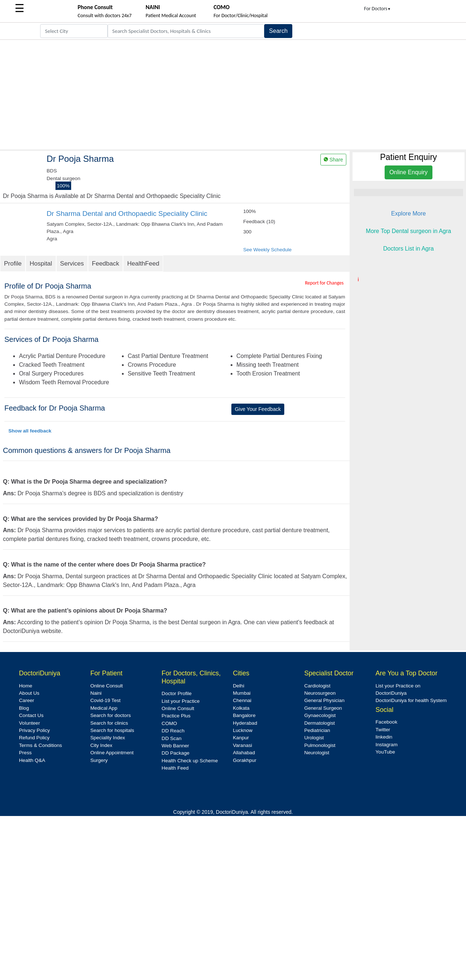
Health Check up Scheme (190, 761)
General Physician (324, 700)
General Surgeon (323, 708)
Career (27, 700)
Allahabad (244, 753)
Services (72, 264)
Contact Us (31, 715)
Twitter (383, 730)
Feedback (106, 264)
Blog (24, 708)
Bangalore (244, 715)
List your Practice (181, 701)
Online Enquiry (409, 172)
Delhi (238, 686)
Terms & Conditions (41, 745)
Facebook (386, 722)
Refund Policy (34, 738)
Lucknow (243, 730)
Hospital (41, 264)
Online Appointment (112, 753)
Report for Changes (324, 283)
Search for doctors (110, 715)
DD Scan (172, 738)
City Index (101, 745)
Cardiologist (317, 686)
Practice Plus (176, 716)
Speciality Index (107, 738)
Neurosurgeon (320, 693)
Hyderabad (245, 723)
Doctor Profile (177, 693)
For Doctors (378, 9)
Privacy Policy (34, 730)
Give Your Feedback (258, 409)
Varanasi (242, 745)
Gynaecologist (320, 715)
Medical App (104, 708)
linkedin (384, 737)
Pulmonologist (320, 745)
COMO (169, 723)
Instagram (386, 745)
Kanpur (241, 738)
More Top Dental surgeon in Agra (409, 231)
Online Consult (106, 686)
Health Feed (175, 768)
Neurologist (317, 753)
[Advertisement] (233, 95)
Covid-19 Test (105, 700)
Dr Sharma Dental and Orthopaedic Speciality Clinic (127, 213)
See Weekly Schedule (267, 250)
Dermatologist (320, 723)
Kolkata (241, 708)
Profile (13, 264)
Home (26, 686)
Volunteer (29, 723)
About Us (29, 693)
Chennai (242, 700)
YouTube (385, 752)
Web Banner (175, 746)
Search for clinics (109, 723)
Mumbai (242, 693)
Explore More (409, 213)
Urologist (314, 738)
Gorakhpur (244, 760)
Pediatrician (317, 730)
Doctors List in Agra (409, 249)
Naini (96, 693)
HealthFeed (143, 264)
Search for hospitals (112, 730)
